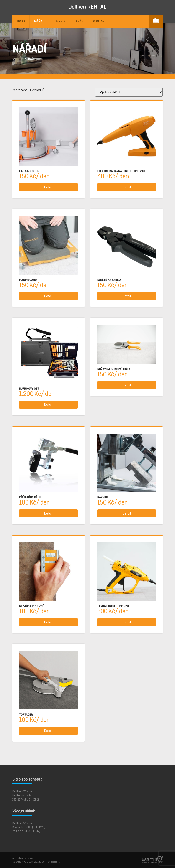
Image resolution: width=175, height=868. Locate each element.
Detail (48, 187)
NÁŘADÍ (40, 21)
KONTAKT (100, 21)
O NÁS (79, 21)
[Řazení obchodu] (129, 92)
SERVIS (60, 21)
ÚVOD (21, 21)
